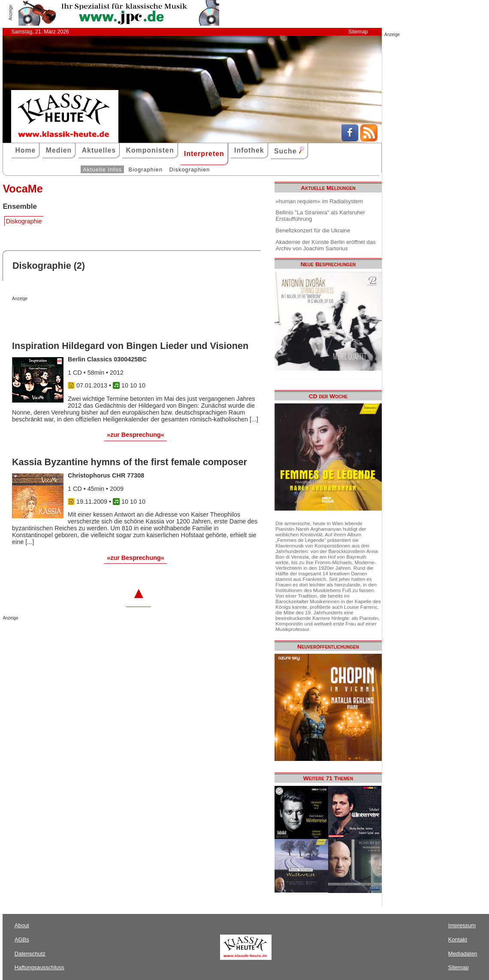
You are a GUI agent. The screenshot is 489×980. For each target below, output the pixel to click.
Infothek (249, 150)
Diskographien (189, 170)
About (22, 925)
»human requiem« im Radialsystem (320, 201)
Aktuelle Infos (102, 170)
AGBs (22, 939)
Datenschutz (30, 954)
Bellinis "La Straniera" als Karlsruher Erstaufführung (320, 216)
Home (25, 150)
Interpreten (204, 154)
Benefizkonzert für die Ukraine (313, 230)
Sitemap (358, 32)
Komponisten (150, 150)
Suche (289, 151)
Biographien (146, 170)
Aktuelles (99, 150)
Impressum (462, 925)
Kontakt (458, 939)
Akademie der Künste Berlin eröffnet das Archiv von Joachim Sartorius (326, 245)
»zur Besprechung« (136, 435)
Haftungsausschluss (39, 967)
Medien (59, 150)
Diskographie (24, 221)
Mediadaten (463, 954)
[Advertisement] (112, 318)
